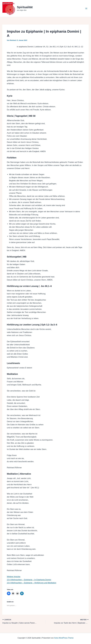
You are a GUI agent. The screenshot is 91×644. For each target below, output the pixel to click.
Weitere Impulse (14, 577)
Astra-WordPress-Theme (64, 638)
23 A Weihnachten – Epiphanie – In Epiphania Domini (29, 580)
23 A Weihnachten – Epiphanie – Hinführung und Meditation (32, 583)
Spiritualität (25, 7)
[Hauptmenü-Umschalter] (86, 8)
